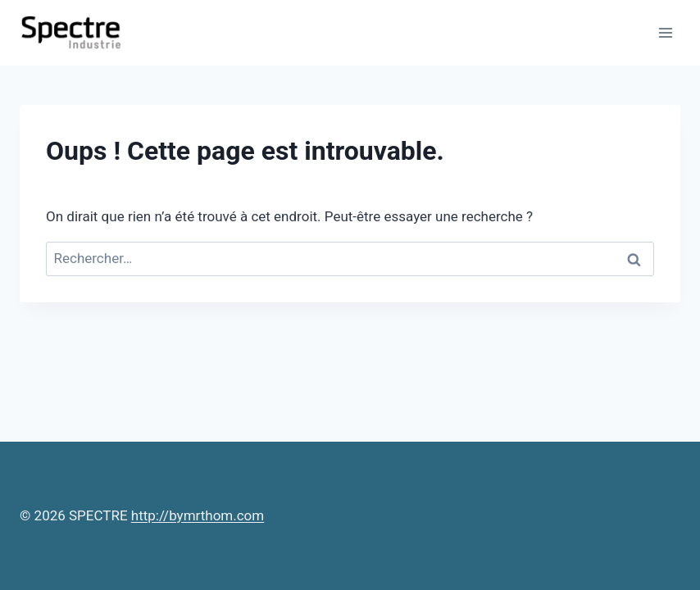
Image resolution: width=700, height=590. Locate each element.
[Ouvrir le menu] (665, 32)
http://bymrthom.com (198, 515)
